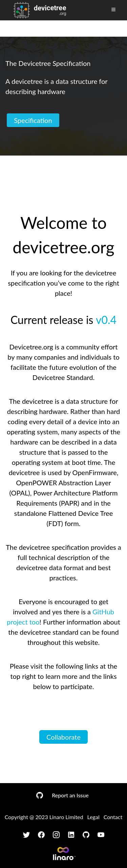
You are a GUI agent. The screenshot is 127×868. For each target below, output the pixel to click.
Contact (113, 817)
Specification (33, 120)
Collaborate (63, 737)
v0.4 (106, 320)
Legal (93, 817)
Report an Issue (70, 795)
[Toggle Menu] (113, 10)
